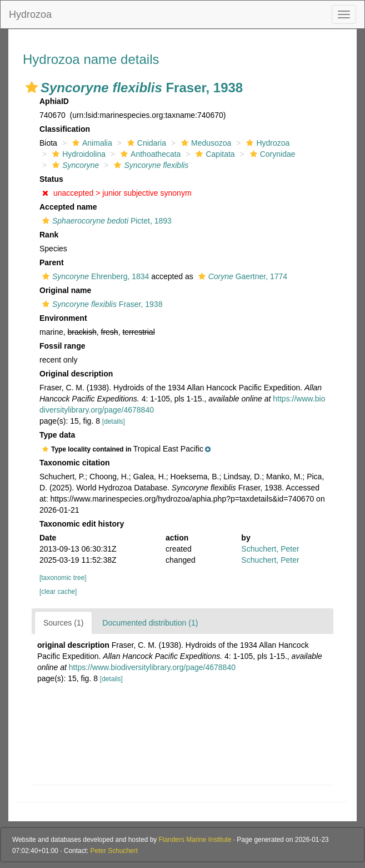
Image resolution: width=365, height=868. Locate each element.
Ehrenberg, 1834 (94, 276)
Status (51, 179)
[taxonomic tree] (63, 578)
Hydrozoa (30, 14)
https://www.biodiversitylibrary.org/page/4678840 (152, 667)
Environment (63, 318)
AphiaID (54, 101)
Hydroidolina (77, 154)
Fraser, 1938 (101, 304)
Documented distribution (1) (150, 623)
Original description (76, 374)
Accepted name (68, 207)
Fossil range (62, 346)
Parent (52, 262)
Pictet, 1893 (106, 221)
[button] (32, 87)
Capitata (214, 154)
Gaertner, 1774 (241, 276)
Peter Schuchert (114, 851)
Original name (65, 290)
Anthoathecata (149, 154)
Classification (65, 129)
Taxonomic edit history (82, 524)
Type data (57, 435)
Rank (49, 235)
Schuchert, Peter (270, 549)
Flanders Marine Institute (195, 840)
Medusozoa (205, 143)
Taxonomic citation (75, 463)
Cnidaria (145, 143)
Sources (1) (63, 623)
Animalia (91, 143)
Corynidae (271, 154)
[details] (114, 421)
